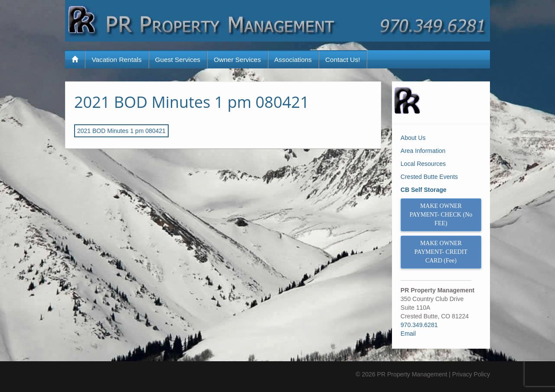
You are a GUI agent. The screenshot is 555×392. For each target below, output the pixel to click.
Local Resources (423, 164)
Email (408, 334)
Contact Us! (343, 60)
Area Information (423, 151)
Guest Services (178, 60)
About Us (413, 138)
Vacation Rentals (116, 60)
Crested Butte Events (429, 177)
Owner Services (237, 60)
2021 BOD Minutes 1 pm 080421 (192, 102)
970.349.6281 (419, 325)
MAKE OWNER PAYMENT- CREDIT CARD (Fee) (441, 252)
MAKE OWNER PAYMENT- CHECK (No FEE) (441, 215)
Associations (293, 60)
